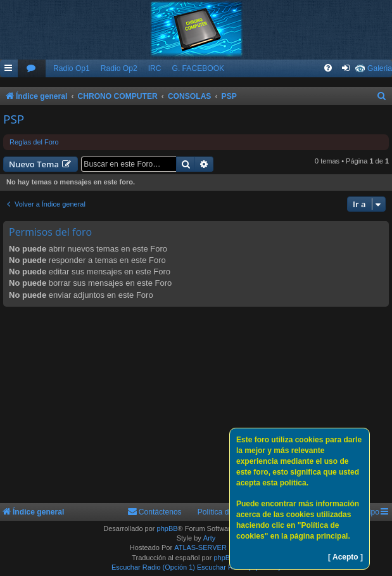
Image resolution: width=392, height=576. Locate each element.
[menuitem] (32, 69)
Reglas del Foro (34, 142)
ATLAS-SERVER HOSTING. (218, 547)
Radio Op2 (119, 68)
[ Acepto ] (345, 557)
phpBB (168, 528)
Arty (210, 538)
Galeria (380, 68)
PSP (14, 119)
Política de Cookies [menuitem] (231, 512)
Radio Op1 (72, 68)
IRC (155, 68)
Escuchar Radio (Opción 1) (153, 567)
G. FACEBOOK (198, 68)
